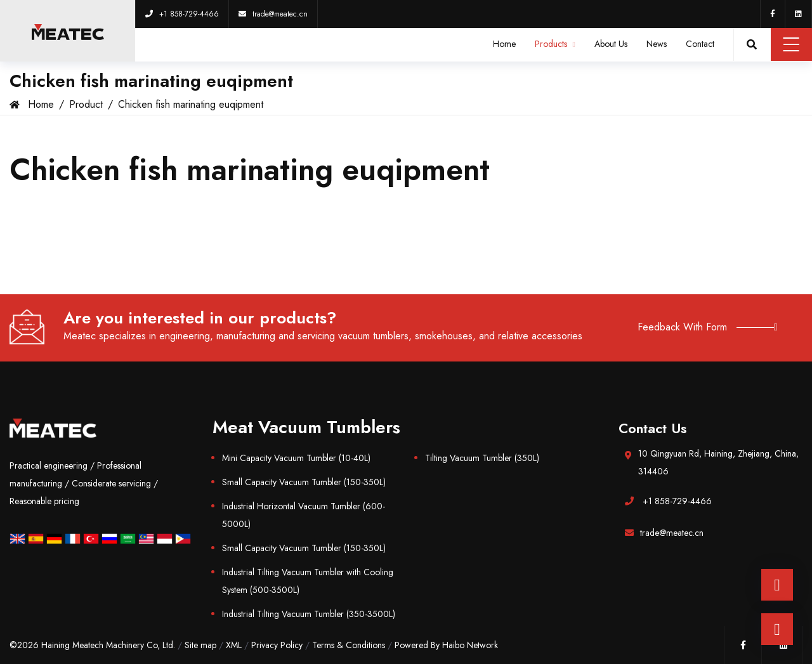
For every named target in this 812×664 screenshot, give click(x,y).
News (657, 44)
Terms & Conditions (349, 645)
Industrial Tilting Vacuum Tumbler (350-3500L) (309, 614)
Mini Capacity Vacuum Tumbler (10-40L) (296, 458)
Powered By (418, 645)
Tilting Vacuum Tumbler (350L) (482, 458)
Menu (791, 44)
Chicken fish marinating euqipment (191, 104)
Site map (200, 645)
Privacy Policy (277, 645)
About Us (611, 44)
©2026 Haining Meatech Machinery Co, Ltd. (92, 645)
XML (234, 645)
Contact (700, 44)
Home (504, 44)
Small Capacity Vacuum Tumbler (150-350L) (304, 482)
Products (555, 44)
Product (86, 104)
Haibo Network (470, 645)
